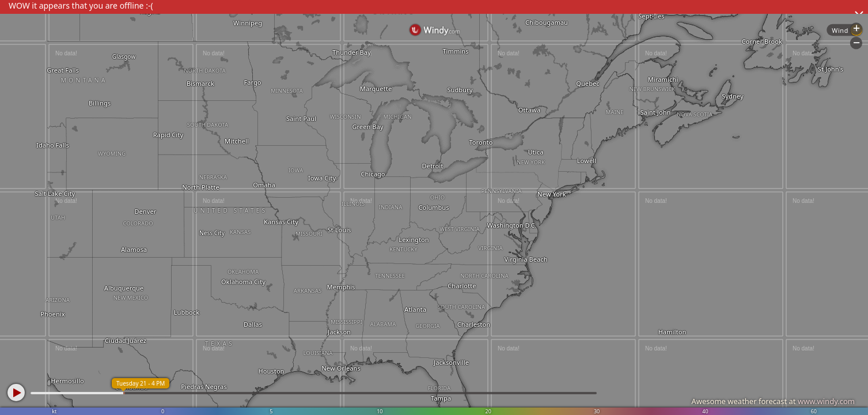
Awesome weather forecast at (773, 401)
